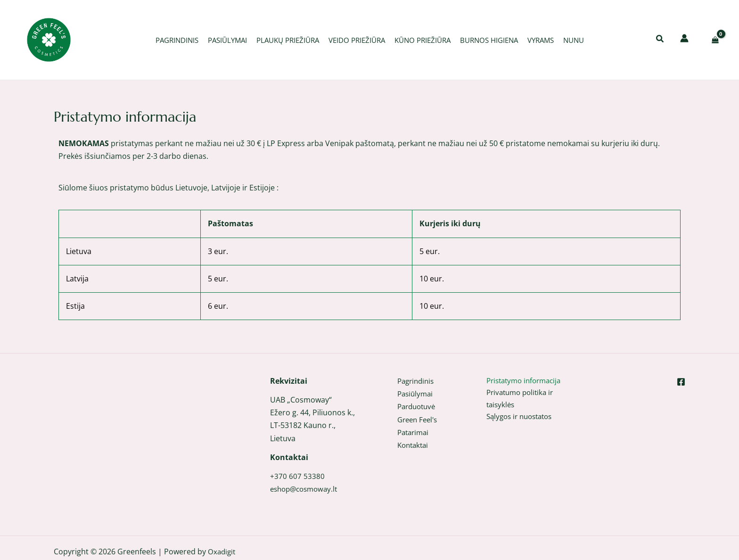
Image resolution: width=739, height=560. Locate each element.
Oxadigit (222, 552)
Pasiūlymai (416, 394)
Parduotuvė (418, 406)
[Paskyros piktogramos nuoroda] (684, 38)
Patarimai (415, 432)
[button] (660, 40)
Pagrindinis (417, 381)
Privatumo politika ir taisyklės (522, 400)
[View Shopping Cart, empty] (715, 40)
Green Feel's (419, 420)
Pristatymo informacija (527, 381)
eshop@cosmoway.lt (307, 489)
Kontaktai (414, 445)
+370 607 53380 (297, 476)
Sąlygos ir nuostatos (522, 420)
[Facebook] (681, 382)
